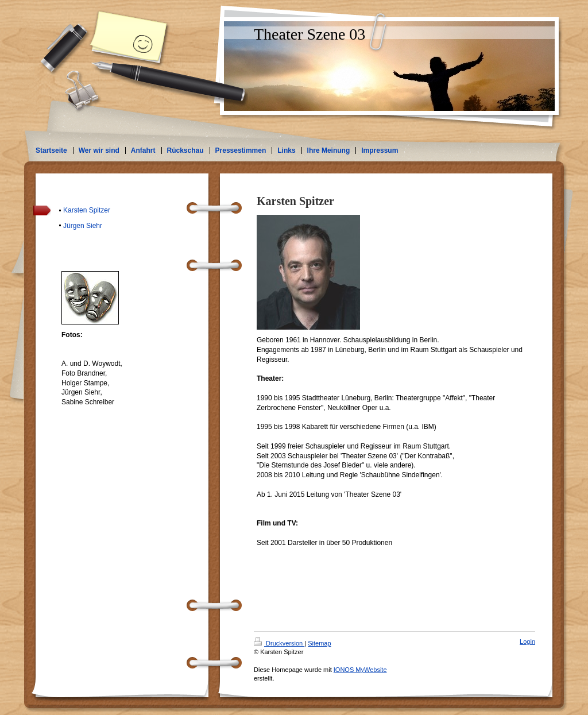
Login (527, 641)
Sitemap (319, 643)
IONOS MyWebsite (360, 670)
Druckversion (279, 643)
